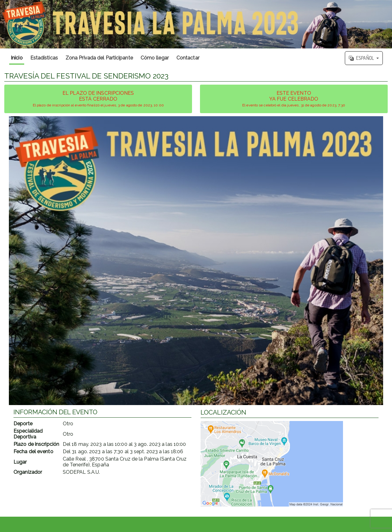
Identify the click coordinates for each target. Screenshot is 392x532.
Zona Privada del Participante (99, 58)
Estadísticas (44, 58)
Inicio (17, 58)
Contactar (188, 58)
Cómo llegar (155, 58)
